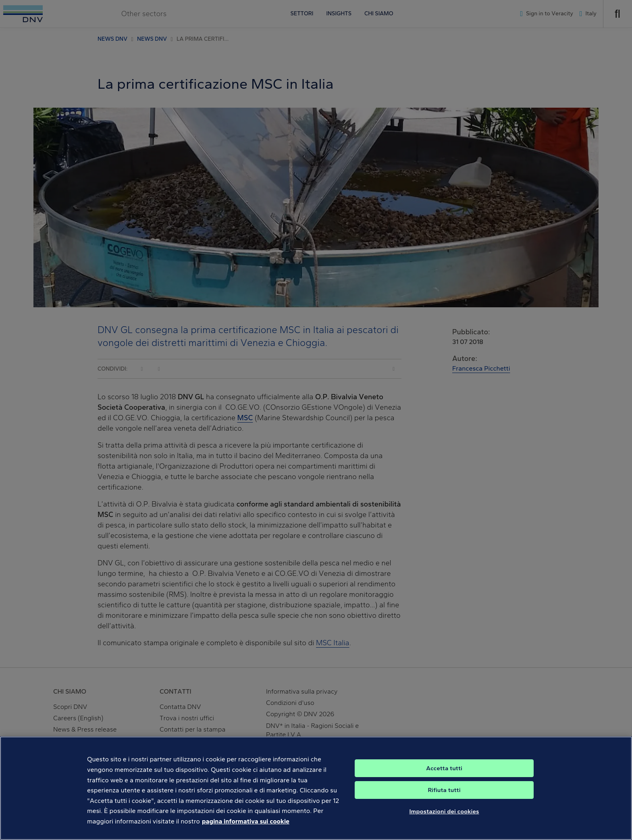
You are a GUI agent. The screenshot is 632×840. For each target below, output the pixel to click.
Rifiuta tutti (444, 798)
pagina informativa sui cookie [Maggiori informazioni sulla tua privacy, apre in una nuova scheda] (246, 830)
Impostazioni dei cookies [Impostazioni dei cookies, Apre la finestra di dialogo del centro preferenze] (444, 819)
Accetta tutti (444, 776)
